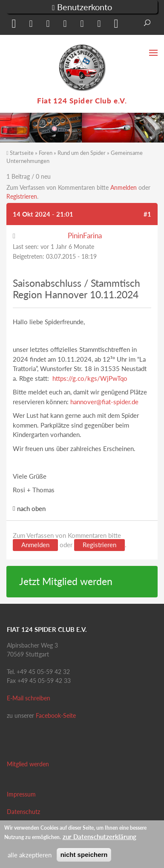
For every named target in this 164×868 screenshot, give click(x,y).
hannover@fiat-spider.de (104, 402)
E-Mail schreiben (29, 698)
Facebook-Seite (56, 715)
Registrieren (22, 196)
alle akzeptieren (30, 855)
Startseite (22, 153)
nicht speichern (84, 855)
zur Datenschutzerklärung (99, 837)
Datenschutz (23, 812)
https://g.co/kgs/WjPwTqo (90, 378)
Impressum (21, 794)
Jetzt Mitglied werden (66, 581)
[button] (13, 25)
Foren (46, 153)
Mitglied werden (28, 764)
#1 (147, 214)
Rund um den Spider (82, 153)
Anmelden (124, 187)
